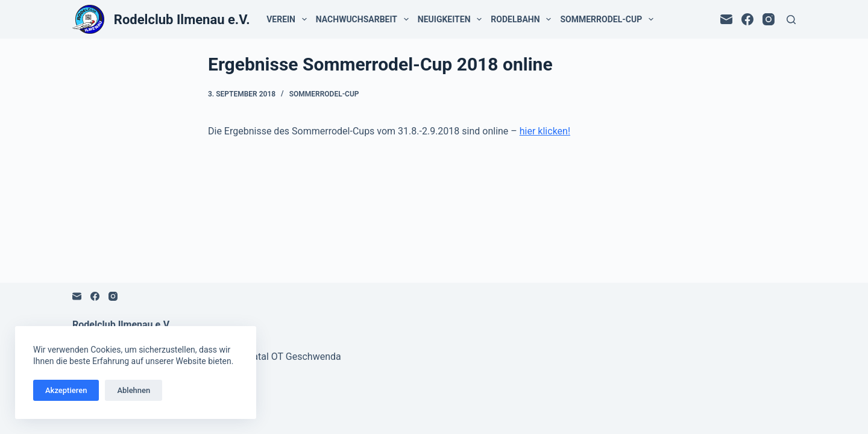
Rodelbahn (523, 19)
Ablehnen (134, 390)
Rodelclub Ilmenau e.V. (182, 20)
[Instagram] (769, 19)
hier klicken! (545, 131)
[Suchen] (791, 20)
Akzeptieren (66, 390)
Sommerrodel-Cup (609, 19)
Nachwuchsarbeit (365, 19)
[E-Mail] (726, 19)
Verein (289, 19)
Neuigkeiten (452, 19)
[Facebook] (747, 19)
